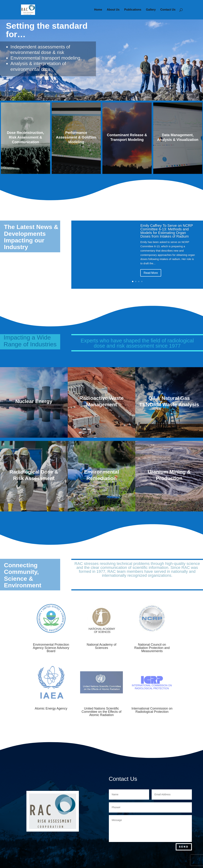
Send (184, 847)
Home (98, 10)
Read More (151, 274)
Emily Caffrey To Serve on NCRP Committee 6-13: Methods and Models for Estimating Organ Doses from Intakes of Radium (167, 232)
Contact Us (168, 10)
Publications (133, 10)
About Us (113, 10)
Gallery (151, 10)
